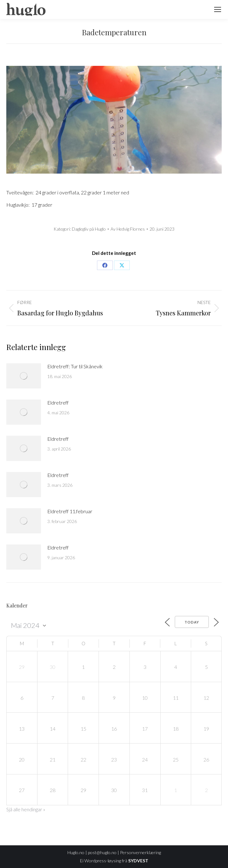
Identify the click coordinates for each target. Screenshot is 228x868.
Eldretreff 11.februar (70, 511)
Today (192, 622)
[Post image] (24, 376)
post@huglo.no (102, 852)
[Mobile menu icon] (218, 9)
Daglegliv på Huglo (89, 229)
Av (128, 229)
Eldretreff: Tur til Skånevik (75, 366)
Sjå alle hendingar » (26, 809)
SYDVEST (138, 861)
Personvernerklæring (140, 852)
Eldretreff (58, 402)
